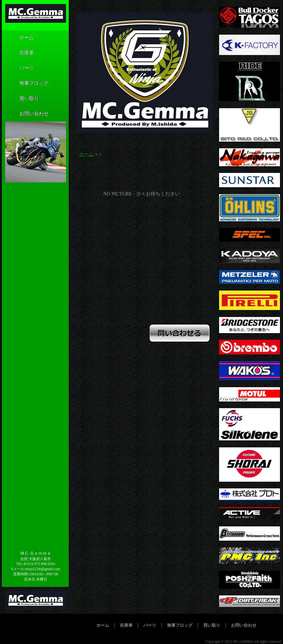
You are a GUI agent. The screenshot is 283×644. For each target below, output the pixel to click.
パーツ (18, 68)
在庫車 (18, 53)
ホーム (18, 38)
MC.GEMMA (243, 642)
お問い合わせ (25, 114)
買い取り (20, 99)
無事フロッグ (25, 84)
